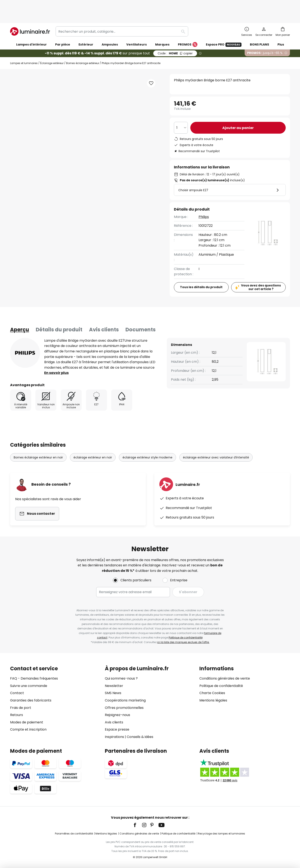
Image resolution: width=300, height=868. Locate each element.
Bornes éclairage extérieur (83, 45)
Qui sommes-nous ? (121, 678)
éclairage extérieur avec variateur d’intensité (216, 439)
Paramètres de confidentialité (74, 834)
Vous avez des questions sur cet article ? (261, 269)
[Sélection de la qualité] (181, 110)
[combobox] (122, 13)
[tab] (20, 312)
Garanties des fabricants (31, 700)
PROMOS (188, 27)
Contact (17, 693)
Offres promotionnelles (124, 708)
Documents (141, 312)
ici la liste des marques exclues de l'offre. (183, 642)
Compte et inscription (28, 729)
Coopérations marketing (125, 700)
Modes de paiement (27, 722)
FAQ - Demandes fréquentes (34, 678)
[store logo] (30, 13)
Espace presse (117, 729)
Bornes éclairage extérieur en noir (38, 439)
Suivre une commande (29, 686)
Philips (204, 199)
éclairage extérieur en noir (93, 439)
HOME (175, 35)
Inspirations (114, 737)
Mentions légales (213, 700)
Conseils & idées (140, 737)
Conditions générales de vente (225, 678)
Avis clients (104, 312)
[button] (47, 170)
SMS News (113, 693)
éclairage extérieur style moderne (147, 439)
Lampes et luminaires (24, 45)
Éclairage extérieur (52, 45)
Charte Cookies (212, 693)
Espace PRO (224, 27)
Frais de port (21, 708)
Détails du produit (59, 312)
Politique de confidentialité (186, 638)
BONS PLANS (259, 27)
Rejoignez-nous (117, 715)
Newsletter (114, 686)
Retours (17, 715)
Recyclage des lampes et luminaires (221, 834)
